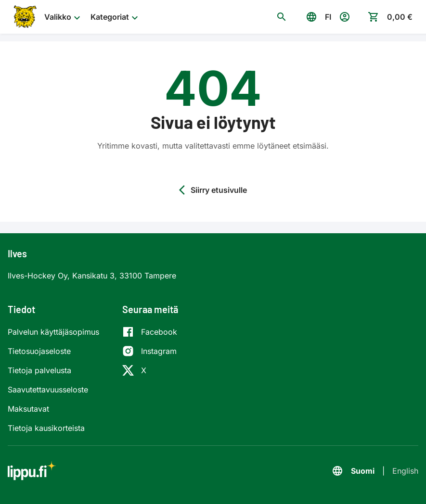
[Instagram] (150, 351)
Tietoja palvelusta (39, 370)
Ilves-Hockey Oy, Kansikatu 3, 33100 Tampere (92, 276)
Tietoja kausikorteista (46, 428)
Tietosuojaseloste (39, 351)
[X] (150, 370)
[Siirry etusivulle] (24, 17)
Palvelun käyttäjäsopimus (53, 332)
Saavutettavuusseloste (48, 390)
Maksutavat (28, 409)
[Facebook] (150, 332)
